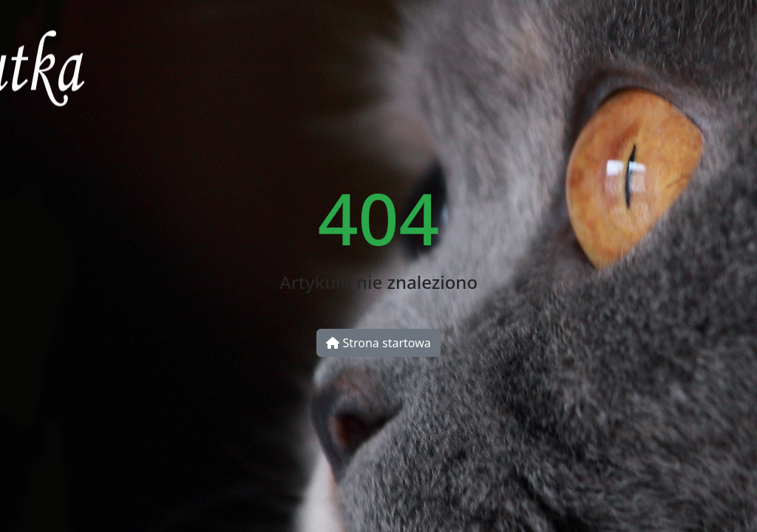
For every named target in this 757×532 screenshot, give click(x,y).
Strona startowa (378, 343)
